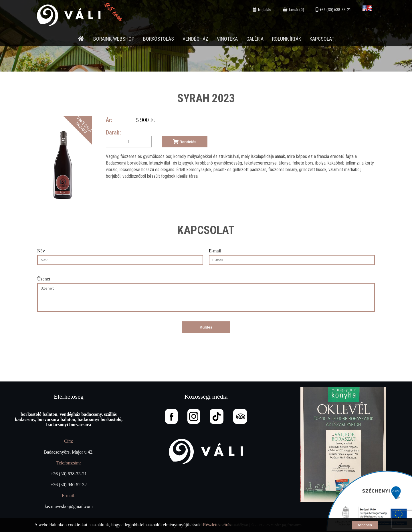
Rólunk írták (287, 39)
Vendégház (195, 39)
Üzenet (44, 279)
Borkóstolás (159, 39)
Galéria (255, 39)
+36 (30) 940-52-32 (69, 485)
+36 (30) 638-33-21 (333, 10)
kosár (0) (293, 10)
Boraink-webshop (114, 39)
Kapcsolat (322, 39)
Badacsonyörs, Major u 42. (69, 452)
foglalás (262, 10)
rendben (365, 525)
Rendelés (185, 142)
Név (41, 251)
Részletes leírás (217, 525)
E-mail (215, 251)
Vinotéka (227, 39)
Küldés (206, 327)
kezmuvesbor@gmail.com (69, 506)
